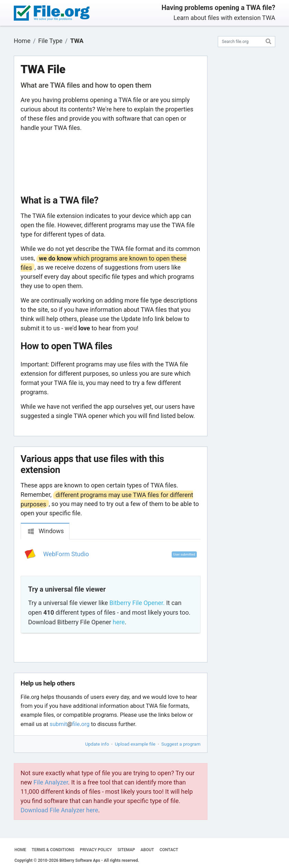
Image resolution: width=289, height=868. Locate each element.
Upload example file (135, 744)
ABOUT (147, 850)
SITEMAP (126, 850)
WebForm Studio (66, 554)
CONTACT (169, 850)
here (119, 622)
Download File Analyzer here (60, 810)
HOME (20, 850)
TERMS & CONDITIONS (53, 850)
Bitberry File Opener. (137, 603)
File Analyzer (51, 782)
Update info (97, 744)
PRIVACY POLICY (96, 850)
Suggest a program (181, 744)
